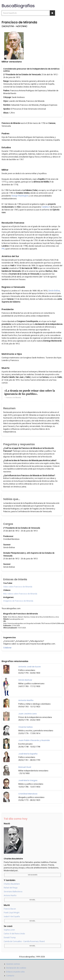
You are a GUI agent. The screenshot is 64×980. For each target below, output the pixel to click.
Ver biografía (33, 875)
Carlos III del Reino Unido (14, 934)
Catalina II (46, 207)
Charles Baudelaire (12, 884)
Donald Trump (10, 937)
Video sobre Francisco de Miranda (18, 587)
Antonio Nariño (10, 895)
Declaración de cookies (16, 968)
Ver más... (33, 900)
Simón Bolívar (54, 291)
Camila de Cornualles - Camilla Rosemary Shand (24, 941)
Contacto (10, 976)
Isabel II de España (12, 916)
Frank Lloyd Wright (12, 913)
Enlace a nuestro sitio (15, 972)
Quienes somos (13, 964)
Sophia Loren (9, 930)
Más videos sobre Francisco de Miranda (20, 594)
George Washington (20, 196)
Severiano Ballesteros (13, 892)
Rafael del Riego (11, 888)
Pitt (3, 249)
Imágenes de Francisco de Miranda (18, 601)
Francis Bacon (10, 909)
